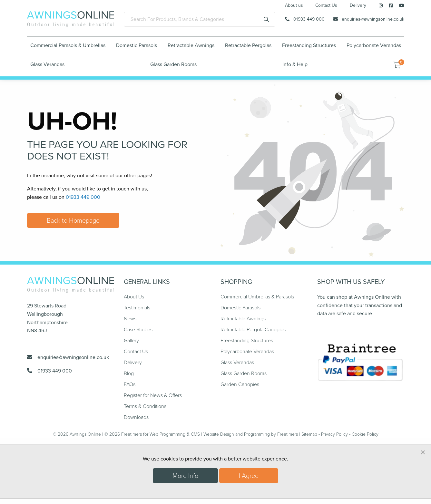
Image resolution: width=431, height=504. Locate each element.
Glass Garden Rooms (173, 64)
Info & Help (295, 64)
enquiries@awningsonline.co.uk (373, 19)
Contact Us (326, 6)
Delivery (358, 6)
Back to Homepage (73, 220)
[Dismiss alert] (423, 452)
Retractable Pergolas (248, 45)
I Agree (249, 476)
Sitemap (309, 434)
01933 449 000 (309, 19)
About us (294, 6)
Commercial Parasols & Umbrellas (68, 45)
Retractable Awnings (191, 45)
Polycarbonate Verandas (374, 45)
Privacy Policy (334, 434)
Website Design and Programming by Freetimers (251, 434)
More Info (185, 476)
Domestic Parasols (137, 45)
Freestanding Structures (309, 45)
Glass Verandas (47, 64)
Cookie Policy (365, 434)
